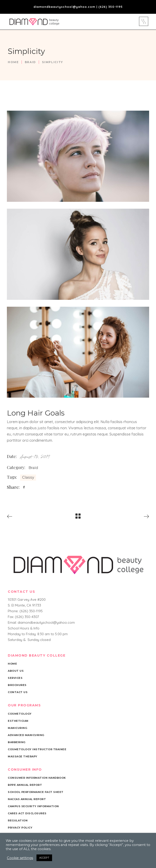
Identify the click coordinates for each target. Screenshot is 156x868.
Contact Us (18, 692)
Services (15, 678)
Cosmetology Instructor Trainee (37, 749)
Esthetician (18, 721)
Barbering (17, 742)
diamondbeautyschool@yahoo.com (64, 7)
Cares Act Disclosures (27, 813)
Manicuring (17, 728)
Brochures (17, 685)
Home (13, 62)
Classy (28, 477)
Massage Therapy (23, 756)
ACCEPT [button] (44, 858)
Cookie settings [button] (20, 858)
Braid (30, 62)
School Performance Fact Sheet (36, 792)
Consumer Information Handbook (37, 778)
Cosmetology (20, 714)
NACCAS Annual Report (27, 799)
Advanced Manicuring (26, 735)
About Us (16, 671)
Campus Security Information (33, 806)
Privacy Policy (20, 828)
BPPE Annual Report (25, 785)
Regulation (18, 820)
